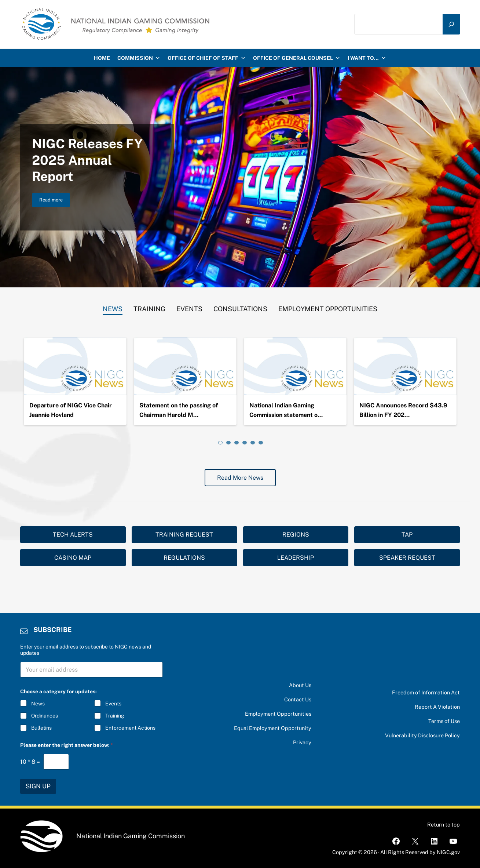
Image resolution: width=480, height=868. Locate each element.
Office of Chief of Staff (207, 58)
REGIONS (296, 535)
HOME (102, 58)
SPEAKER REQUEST (407, 558)
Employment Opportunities (278, 714)
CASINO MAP (73, 558)
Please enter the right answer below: (67, 745)
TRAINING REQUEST (184, 535)
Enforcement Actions (130, 728)
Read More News (240, 478)
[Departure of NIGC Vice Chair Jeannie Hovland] (75, 366)
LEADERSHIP (296, 558)
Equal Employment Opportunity (273, 728)
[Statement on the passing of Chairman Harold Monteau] (185, 366)
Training (115, 716)
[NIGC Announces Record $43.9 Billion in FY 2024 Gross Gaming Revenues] (405, 366)
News (38, 704)
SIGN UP (38, 786)
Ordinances (45, 716)
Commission (139, 58)
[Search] (451, 24)
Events (113, 704)
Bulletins (41, 728)
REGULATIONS (184, 558)
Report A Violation (437, 707)
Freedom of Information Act (426, 692)
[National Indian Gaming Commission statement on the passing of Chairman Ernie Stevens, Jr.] (295, 366)
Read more (55, 201)
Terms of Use (444, 721)
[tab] (113, 307)
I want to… (367, 58)
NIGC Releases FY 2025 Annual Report (87, 160)
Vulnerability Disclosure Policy (422, 735)
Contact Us (298, 699)
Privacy (302, 742)
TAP (407, 535)
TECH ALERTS (73, 535)
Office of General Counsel (297, 58)
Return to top (444, 825)
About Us (300, 685)
